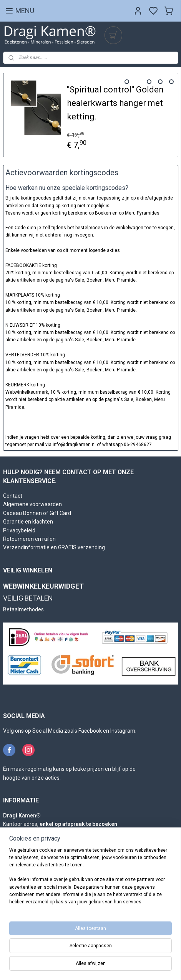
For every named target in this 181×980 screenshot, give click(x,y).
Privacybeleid (19, 530)
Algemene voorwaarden (32, 504)
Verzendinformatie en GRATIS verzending (54, 547)
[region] (90, 879)
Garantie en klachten (28, 522)
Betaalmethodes (23, 609)
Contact (13, 496)
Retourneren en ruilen (29, 539)
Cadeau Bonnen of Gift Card (37, 513)
